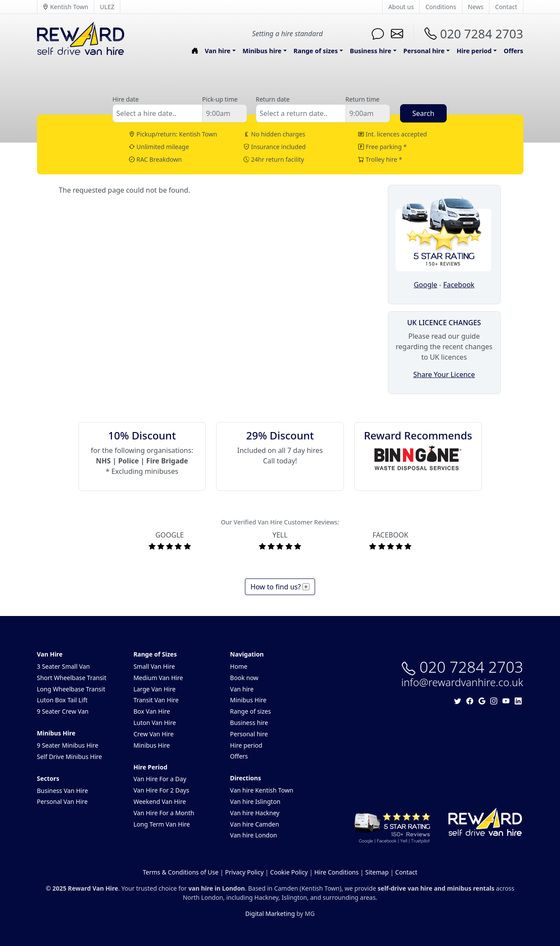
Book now (244, 678)
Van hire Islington (255, 801)
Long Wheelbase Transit (71, 689)
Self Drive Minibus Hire (70, 757)
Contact (506, 7)
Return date (273, 99)
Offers (514, 51)
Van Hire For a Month (164, 813)
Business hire (249, 723)
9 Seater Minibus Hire (68, 745)
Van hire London (254, 835)
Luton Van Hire (154, 723)
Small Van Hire (154, 666)
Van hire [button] (218, 51)
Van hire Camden (255, 824)
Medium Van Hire (158, 678)
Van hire (242, 689)
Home (239, 666)
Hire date (126, 99)
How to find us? (280, 587)
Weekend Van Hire (160, 801)
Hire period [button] (474, 51)
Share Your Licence (444, 374)
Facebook (459, 285)
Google (425, 285)
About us (401, 7)
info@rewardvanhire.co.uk (462, 682)
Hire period (246, 745)
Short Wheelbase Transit (72, 678)
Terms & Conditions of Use (181, 872)
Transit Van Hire (156, 700)
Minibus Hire (56, 733)
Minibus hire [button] (262, 51)
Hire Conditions (336, 872)
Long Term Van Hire (162, 824)
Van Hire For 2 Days (161, 790)
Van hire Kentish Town (262, 790)
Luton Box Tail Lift (62, 700)
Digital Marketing (270, 914)
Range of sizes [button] (316, 51)
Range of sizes (251, 711)
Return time (363, 99)
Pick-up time (220, 99)
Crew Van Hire (153, 734)
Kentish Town (65, 7)
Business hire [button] (371, 51)
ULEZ (107, 7)
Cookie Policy (289, 872)
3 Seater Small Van (64, 666)
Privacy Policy (244, 872)
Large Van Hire (154, 689)
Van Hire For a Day (160, 779)
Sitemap (377, 872)
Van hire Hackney (255, 813)
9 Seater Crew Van (63, 711)
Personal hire (249, 734)
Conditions (441, 7)
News (475, 7)
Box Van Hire (152, 711)
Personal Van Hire (63, 801)
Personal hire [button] (424, 51)
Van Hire (50, 654)
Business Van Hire (63, 791)
